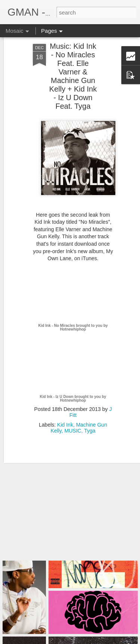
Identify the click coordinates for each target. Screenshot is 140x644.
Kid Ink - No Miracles (56, 304)
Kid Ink (65, 404)
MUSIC (73, 409)
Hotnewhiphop (73, 308)
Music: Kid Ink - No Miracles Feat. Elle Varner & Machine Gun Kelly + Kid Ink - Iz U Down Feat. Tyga (73, 55)
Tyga (90, 409)
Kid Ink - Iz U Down (57, 375)
